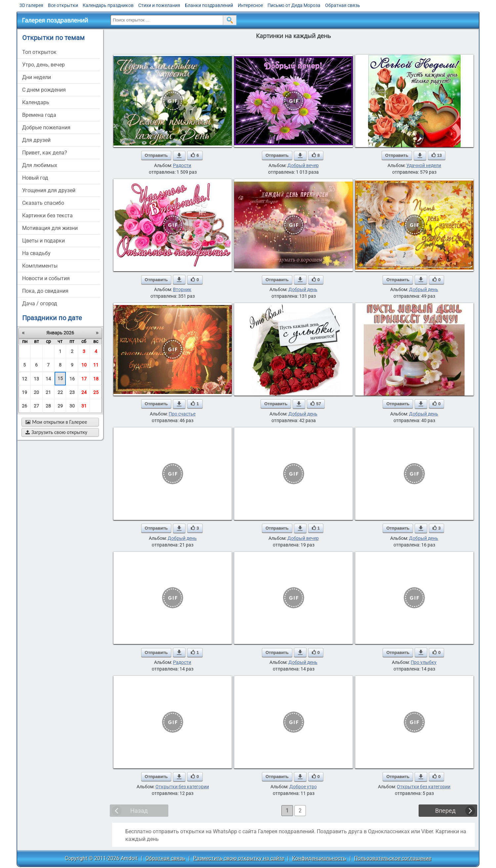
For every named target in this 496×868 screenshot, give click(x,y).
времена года (39, 115)
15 (60, 378)
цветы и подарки (43, 241)
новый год (35, 178)
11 (96, 365)
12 (24, 379)
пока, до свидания (45, 291)
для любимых (40, 165)
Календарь (36, 102)
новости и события (46, 278)
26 (24, 406)
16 (72, 379)
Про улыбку (424, 662)
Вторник (182, 289)
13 (36, 379)
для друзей (36, 140)
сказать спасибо (43, 203)
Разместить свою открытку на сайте (239, 858)
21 (48, 392)
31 (84, 406)
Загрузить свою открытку (56, 432)
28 (48, 406)
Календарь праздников (108, 5)
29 (60, 406)
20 (36, 392)
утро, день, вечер (43, 65)
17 (84, 379)
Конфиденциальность (319, 858)
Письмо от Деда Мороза (294, 5)
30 (72, 406)
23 (72, 392)
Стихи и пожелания (159, 5)
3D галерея (31, 5)
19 (24, 392)
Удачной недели (424, 165)
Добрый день (303, 289)
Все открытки (63, 5)
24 (84, 392)
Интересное (250, 5)
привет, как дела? (45, 153)
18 (96, 379)
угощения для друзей (49, 190)
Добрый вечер (303, 165)
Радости (182, 165)
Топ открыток (39, 52)
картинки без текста (47, 216)
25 (96, 392)
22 (60, 392)
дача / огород (40, 304)
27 (36, 406)
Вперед (445, 811)
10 (84, 365)
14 (48, 379)
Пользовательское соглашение (393, 858)
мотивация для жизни (50, 228)
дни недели (37, 77)
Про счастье (182, 414)
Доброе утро (303, 787)
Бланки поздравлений (209, 5)
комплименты (40, 266)
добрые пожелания (46, 128)
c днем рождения (44, 90)
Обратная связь (343, 5)
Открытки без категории (182, 787)
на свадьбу (36, 253)
